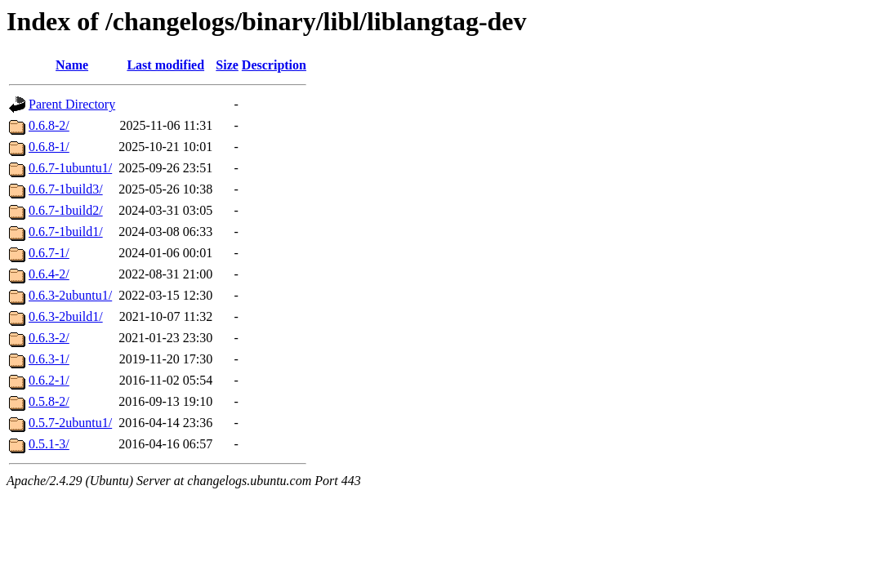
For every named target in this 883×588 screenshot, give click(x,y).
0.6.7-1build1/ (66, 232)
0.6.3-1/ (49, 359)
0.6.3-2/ (49, 338)
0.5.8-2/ (49, 401)
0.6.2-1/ (49, 380)
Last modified (165, 65)
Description (274, 65)
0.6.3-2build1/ (66, 316)
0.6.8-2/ (49, 125)
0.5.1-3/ (49, 444)
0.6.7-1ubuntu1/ (70, 168)
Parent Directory (72, 104)
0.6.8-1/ (49, 147)
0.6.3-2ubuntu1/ (70, 295)
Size (227, 65)
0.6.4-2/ (49, 274)
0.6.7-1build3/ (66, 189)
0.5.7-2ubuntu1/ (70, 423)
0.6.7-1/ (49, 253)
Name (72, 65)
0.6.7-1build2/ (66, 210)
